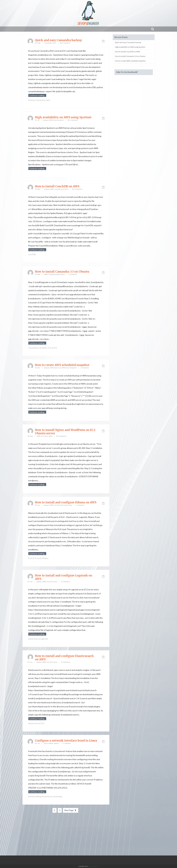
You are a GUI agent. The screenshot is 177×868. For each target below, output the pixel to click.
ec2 (62, 189)
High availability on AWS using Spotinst (63, 117)
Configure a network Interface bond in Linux (66, 741)
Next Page (71, 810)
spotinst (61, 120)
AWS (51, 120)
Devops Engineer (94, 866)
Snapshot (73, 368)
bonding (37, 796)
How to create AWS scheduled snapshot (62, 365)
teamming (58, 796)
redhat (51, 743)
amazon (46, 120)
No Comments (65, 43)
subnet (56, 743)
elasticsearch (34, 639)
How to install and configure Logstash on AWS (63, 577)
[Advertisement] (88, 834)
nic (51, 796)
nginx (50, 436)
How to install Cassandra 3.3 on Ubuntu (62, 272)
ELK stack (64, 505)
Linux (54, 43)
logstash (44, 639)
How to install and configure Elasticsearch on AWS (64, 658)
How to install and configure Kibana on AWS (66, 502)
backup (31, 100)
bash (56, 368)
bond (30, 796)
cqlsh (48, 100)
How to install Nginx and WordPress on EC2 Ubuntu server (65, 432)
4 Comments (66, 582)
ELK (59, 505)
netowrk (45, 796)
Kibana (45, 558)
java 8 (58, 274)
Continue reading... (37, 95)
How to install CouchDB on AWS (57, 186)
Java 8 (54, 348)
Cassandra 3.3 (44, 348)
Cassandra (48, 43)
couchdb (57, 189)
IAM (63, 368)
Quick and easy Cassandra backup (58, 40)
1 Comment (73, 274)
